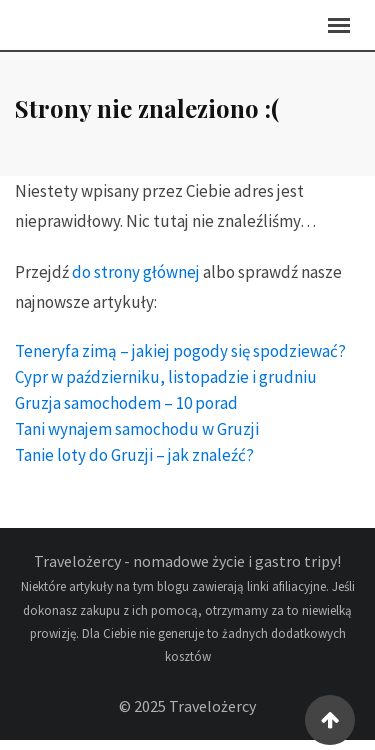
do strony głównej (136, 282)
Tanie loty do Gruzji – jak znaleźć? (134, 465)
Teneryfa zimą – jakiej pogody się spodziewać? (180, 361)
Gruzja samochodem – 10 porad (126, 413)
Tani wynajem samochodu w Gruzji (137, 439)
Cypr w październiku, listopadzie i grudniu (166, 387)
